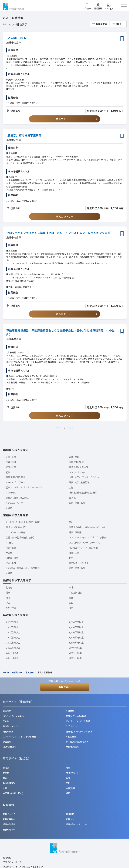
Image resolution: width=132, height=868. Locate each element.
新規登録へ (65, 687)
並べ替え (117, 24)
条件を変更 (101, 24)
